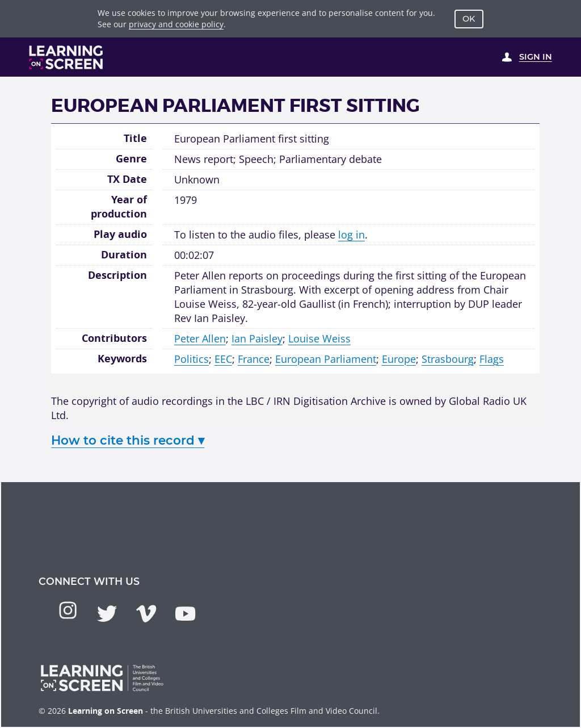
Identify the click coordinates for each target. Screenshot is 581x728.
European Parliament (326, 359)
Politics (191, 359)
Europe (399, 359)
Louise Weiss (319, 338)
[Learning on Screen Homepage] (66, 57)
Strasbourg (448, 359)
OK (469, 19)
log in (351, 235)
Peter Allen (200, 338)
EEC (223, 359)
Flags (492, 359)
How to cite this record (128, 440)
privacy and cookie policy (176, 24)
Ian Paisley (257, 338)
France (254, 359)
